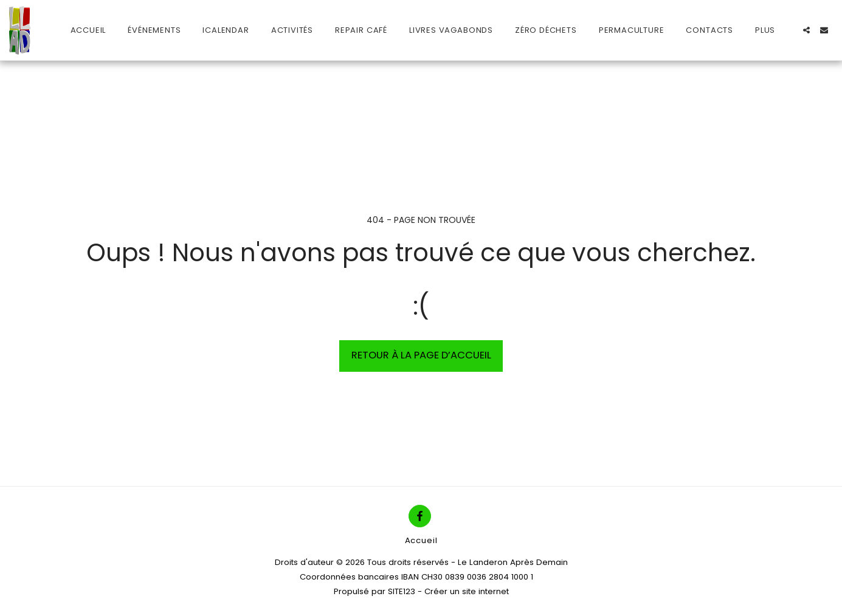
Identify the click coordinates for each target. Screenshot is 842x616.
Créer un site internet (467, 591)
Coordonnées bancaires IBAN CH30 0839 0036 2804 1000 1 (416, 577)
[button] (806, 30)
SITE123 (402, 591)
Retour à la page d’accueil (421, 355)
